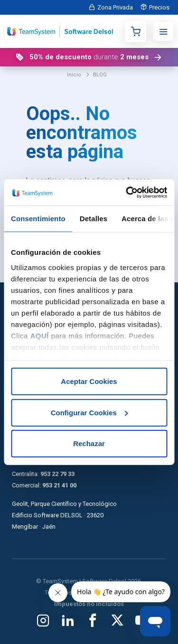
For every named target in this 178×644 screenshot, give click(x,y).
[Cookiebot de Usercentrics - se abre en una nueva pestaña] (127, 192)
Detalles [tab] (94, 219)
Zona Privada (115, 7)
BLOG (100, 75)
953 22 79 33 (57, 474)
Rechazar (89, 443)
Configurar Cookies (89, 412)
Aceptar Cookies (89, 381)
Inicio (74, 75)
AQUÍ (40, 335)
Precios (159, 7)
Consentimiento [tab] (38, 219)
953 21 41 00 (59, 485)
